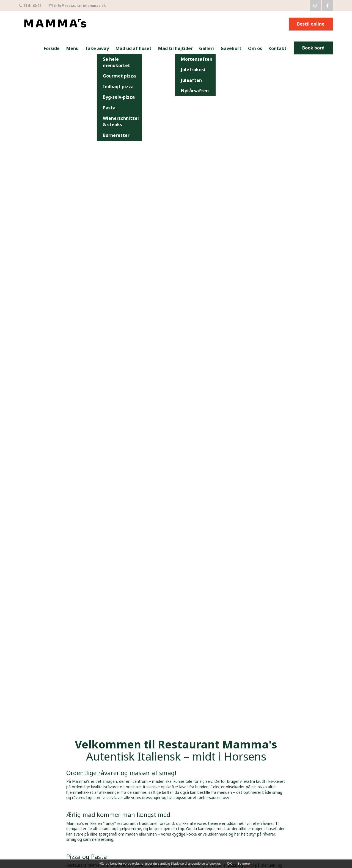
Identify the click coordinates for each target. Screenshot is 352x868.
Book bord (313, 48)
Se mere (244, 864)
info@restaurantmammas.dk (78, 6)
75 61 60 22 (30, 6)
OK (229, 864)
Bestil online (311, 24)
